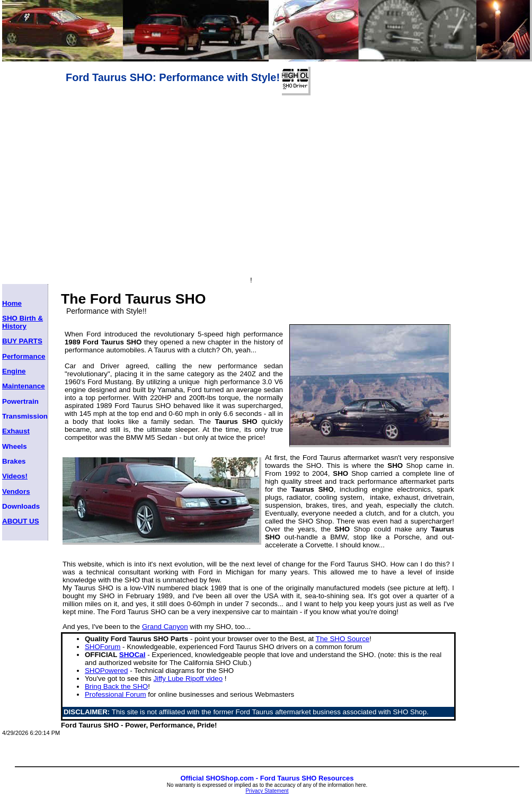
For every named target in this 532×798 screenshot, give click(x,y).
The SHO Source (343, 639)
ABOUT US (21, 521)
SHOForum (103, 647)
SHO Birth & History (23, 322)
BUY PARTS (22, 341)
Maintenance (24, 386)
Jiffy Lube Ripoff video (188, 679)
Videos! (15, 476)
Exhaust (16, 431)
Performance (24, 356)
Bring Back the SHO (116, 686)
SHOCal (132, 655)
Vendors (16, 491)
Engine (14, 371)
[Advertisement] (190, 111)
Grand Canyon (165, 627)
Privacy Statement (267, 791)
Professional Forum (116, 694)
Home (12, 303)
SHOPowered (107, 671)
